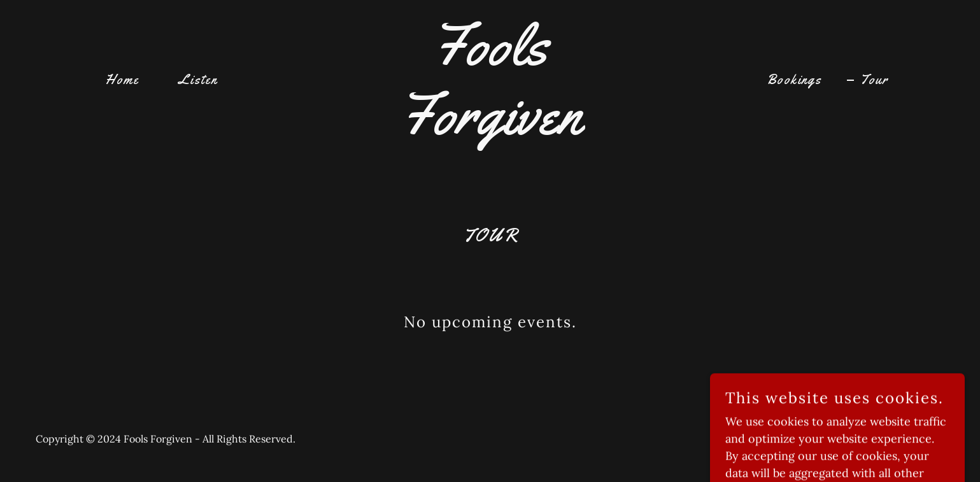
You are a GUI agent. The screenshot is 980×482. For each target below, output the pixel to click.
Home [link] (122, 80)
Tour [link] (874, 80)
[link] (490, 130)
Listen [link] (198, 80)
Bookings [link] (794, 80)
